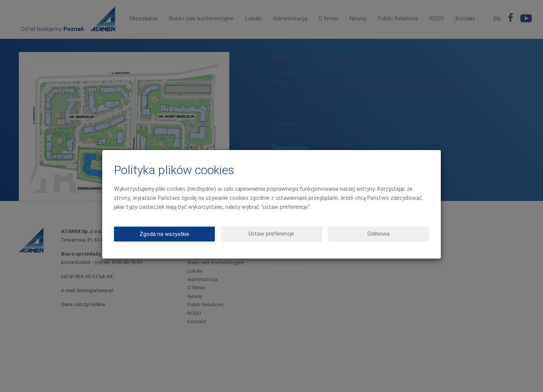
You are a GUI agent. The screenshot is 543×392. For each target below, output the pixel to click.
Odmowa (378, 234)
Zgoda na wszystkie (164, 234)
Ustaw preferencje (271, 234)
